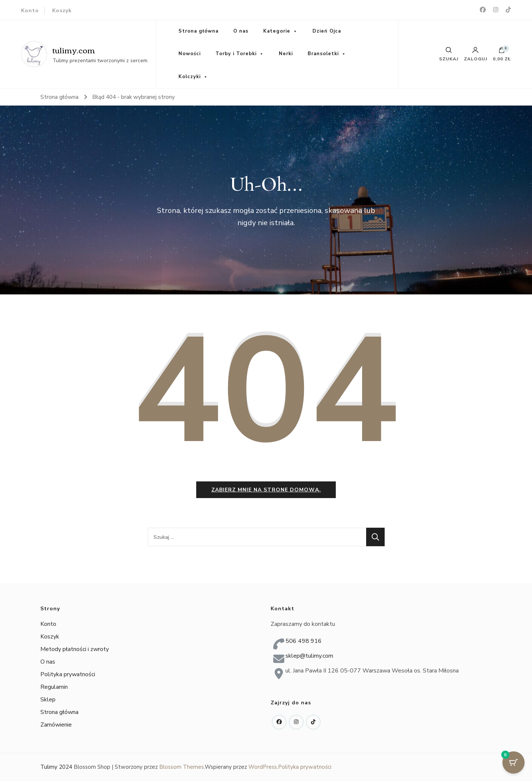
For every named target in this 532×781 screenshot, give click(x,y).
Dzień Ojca (327, 31)
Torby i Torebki (236, 54)
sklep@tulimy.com (309, 656)
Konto (30, 11)
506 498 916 (304, 641)
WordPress (263, 767)
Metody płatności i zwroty (75, 649)
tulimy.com (74, 50)
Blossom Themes (182, 767)
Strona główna (198, 31)
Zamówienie (56, 725)
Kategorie (277, 31)
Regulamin (54, 687)
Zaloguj (476, 54)
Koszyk (62, 11)
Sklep (48, 700)
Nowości (190, 54)
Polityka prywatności (68, 674)
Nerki (286, 54)
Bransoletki (323, 54)
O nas (241, 31)
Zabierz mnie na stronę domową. (266, 490)
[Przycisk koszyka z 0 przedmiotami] (513, 762)
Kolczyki (190, 77)
